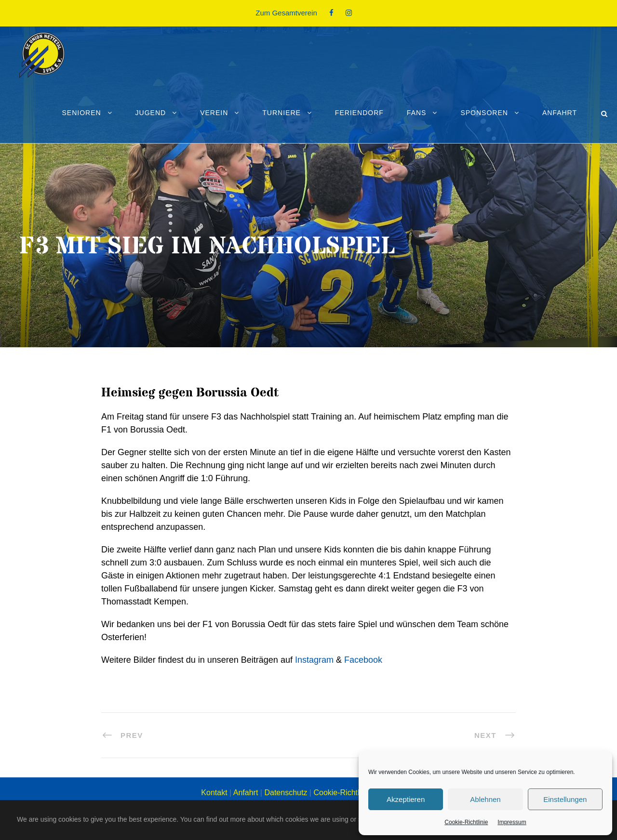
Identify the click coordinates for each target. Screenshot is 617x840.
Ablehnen (485, 799)
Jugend (151, 113)
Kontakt (214, 793)
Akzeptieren (406, 799)
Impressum (512, 822)
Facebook (363, 660)
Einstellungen (565, 799)
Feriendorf (359, 113)
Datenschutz (286, 793)
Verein (214, 113)
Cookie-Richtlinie (466, 822)
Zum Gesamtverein (286, 13)
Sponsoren (484, 113)
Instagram (314, 660)
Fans (417, 113)
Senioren (81, 113)
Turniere (282, 113)
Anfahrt (560, 113)
